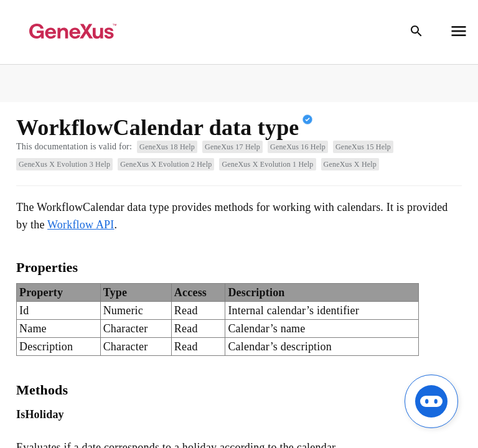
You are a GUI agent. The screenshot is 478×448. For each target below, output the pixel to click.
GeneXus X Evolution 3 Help (64, 164)
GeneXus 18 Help (167, 147)
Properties (47, 267)
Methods (42, 390)
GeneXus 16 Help (298, 147)
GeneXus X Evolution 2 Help (166, 164)
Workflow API (81, 225)
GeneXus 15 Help (363, 147)
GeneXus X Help (350, 164)
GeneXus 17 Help (232, 147)
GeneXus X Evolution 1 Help (267, 164)
